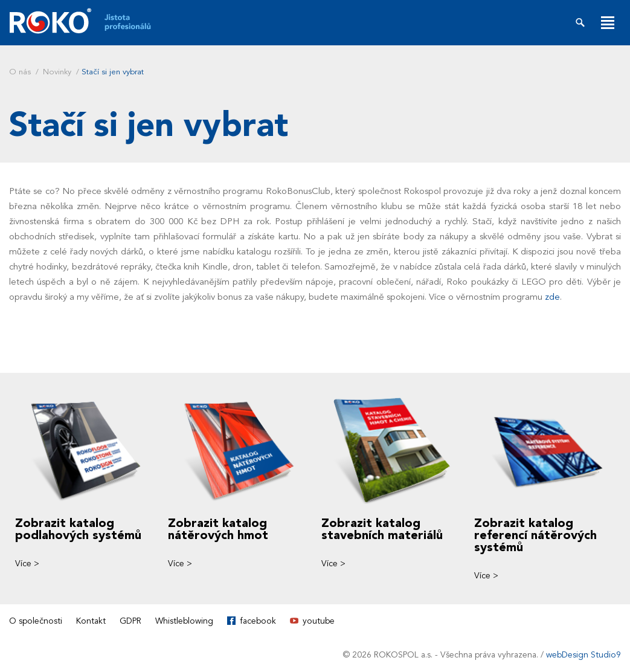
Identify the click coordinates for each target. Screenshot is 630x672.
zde (552, 297)
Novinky (57, 72)
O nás (20, 72)
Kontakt (91, 621)
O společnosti (36, 621)
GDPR (130, 621)
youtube (319, 621)
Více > (27, 564)
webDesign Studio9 (583, 655)
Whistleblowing (184, 621)
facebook (258, 621)
